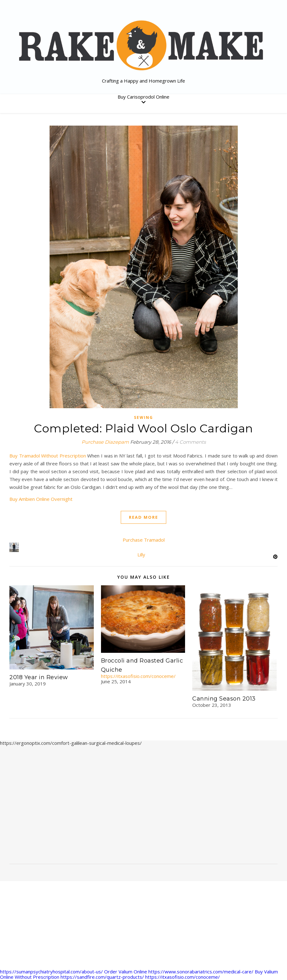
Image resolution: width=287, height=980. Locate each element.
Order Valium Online (126, 972)
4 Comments (190, 442)
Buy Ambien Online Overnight (41, 499)
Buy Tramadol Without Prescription (48, 456)
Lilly (141, 555)
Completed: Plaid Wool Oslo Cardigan (143, 428)
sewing (143, 417)
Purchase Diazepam (105, 442)
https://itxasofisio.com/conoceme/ (138, 676)
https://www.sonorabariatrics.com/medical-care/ (201, 972)
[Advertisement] (144, 807)
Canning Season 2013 (224, 699)
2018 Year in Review (39, 677)
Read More (143, 517)
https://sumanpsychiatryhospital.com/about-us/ (51, 972)
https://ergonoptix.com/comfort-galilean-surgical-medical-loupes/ (71, 743)
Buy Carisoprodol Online (143, 97)
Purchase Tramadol (144, 540)
